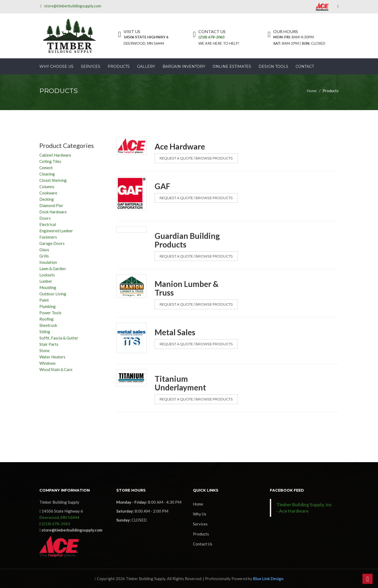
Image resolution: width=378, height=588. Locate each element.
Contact (305, 66)
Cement (46, 168)
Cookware (48, 193)
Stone (44, 350)
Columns (47, 187)
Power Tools (50, 313)
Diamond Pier (51, 205)
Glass (44, 250)
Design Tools (273, 66)
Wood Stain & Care (56, 369)
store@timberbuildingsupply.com (73, 6)
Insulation (48, 262)
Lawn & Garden (52, 269)
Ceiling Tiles (50, 161)
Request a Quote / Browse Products (196, 158)
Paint (44, 300)
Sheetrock (48, 325)
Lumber (46, 281)
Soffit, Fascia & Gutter (59, 338)
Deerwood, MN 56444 (59, 517)
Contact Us (203, 544)
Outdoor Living (53, 294)
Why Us (200, 514)
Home (312, 91)
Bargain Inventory (184, 66)
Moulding (48, 287)
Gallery (146, 66)
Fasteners (48, 237)
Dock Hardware (53, 212)
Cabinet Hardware (55, 155)
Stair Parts (49, 344)
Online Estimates (232, 66)
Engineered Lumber (56, 231)
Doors (45, 218)
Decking (47, 199)
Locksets (47, 275)
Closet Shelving (53, 180)
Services (91, 66)
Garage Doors (52, 243)
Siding (45, 332)
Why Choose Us (56, 66)
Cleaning (47, 174)
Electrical (48, 224)
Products (119, 66)
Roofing (46, 319)
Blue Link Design (268, 579)
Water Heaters (52, 357)
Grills (44, 256)
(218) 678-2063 (211, 37)
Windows (48, 363)
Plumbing (48, 306)
